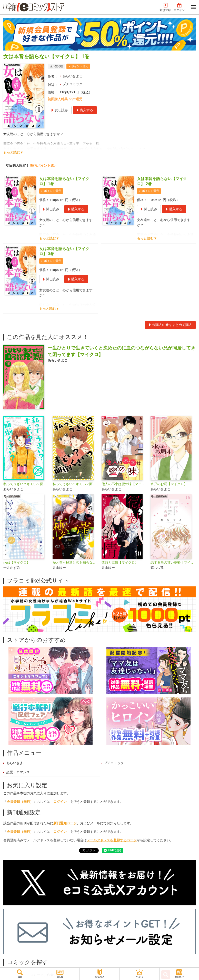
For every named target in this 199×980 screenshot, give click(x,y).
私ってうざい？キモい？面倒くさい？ (75, 484)
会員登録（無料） (20, 802)
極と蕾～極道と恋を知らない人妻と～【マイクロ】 (75, 562)
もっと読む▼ (13, 152)
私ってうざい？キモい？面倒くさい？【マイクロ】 (26, 484)
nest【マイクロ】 (17, 562)
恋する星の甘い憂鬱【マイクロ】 (173, 562)
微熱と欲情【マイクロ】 (120, 562)
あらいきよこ (73, 76)
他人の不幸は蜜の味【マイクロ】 (124, 484)
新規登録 (165, 7)
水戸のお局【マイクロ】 (169, 484)
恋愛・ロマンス (18, 772)
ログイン (179, 7)
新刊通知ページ (65, 823)
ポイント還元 (80, 66)
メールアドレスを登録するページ (112, 840)
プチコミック (73, 84)
